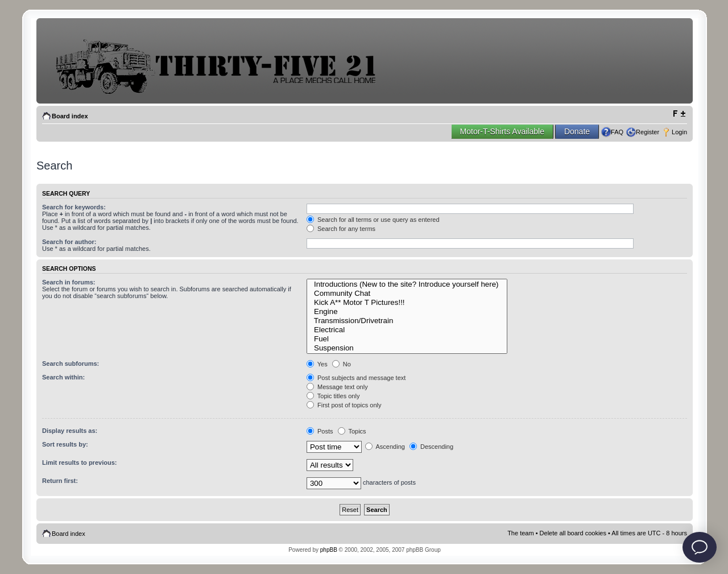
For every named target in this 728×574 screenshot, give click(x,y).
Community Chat (407, 294)
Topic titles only (333, 396)
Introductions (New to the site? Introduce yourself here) (407, 284)
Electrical (407, 330)
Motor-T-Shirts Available (502, 131)
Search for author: (69, 242)
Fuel (407, 339)
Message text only (337, 387)
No (342, 364)
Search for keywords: (74, 207)
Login (679, 132)
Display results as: (70, 431)
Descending (431, 447)
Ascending (385, 447)
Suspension (407, 348)
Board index (70, 116)
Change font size (679, 114)
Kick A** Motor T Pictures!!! (407, 303)
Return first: (60, 481)
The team (520, 533)
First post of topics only (344, 405)
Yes (317, 364)
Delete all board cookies (573, 533)
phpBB (329, 550)
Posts (320, 431)
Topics (352, 431)
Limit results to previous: (79, 462)
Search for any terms (341, 229)
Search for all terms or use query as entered (373, 220)
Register (648, 132)
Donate (577, 131)
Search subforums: (71, 364)
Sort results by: (65, 444)
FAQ (617, 132)
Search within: (63, 377)
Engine (407, 312)
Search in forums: (69, 282)
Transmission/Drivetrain (407, 321)
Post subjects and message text (356, 378)
